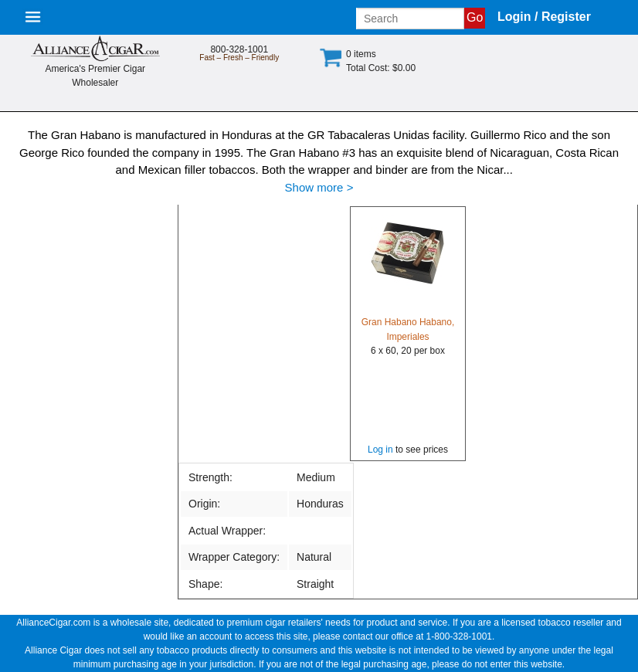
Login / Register (544, 17)
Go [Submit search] (475, 17)
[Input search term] (410, 19)
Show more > (319, 187)
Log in (380, 450)
